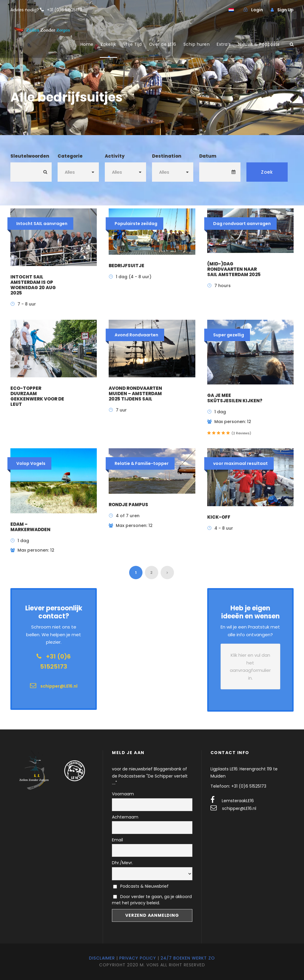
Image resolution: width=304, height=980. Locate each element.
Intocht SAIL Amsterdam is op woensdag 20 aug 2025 (33, 285)
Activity (115, 156)
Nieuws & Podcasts (259, 44)
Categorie (70, 156)
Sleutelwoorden (30, 156)
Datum (208, 156)
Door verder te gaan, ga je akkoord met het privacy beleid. (152, 900)
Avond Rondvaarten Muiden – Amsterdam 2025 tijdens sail (135, 394)
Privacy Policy (138, 958)
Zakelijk (109, 44)
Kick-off (219, 517)
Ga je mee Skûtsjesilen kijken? (235, 398)
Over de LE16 (163, 44)
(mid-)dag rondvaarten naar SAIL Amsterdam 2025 (234, 269)
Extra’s (224, 44)
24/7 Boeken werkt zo (188, 958)
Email (117, 840)
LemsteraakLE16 (238, 801)
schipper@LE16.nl (239, 808)
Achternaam (125, 817)
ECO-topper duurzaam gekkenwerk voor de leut (37, 396)
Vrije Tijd (133, 44)
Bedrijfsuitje (126, 266)
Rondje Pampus (128, 505)
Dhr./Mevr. (122, 863)
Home (87, 44)
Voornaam (123, 794)
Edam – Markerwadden (30, 527)
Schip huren (197, 44)
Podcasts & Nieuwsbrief (141, 886)
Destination (167, 156)
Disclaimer (102, 958)
